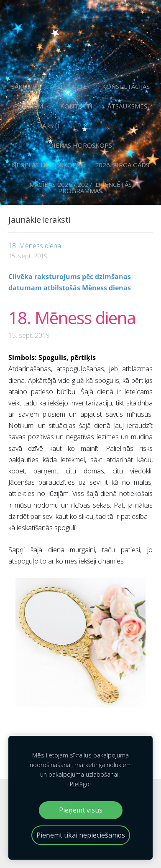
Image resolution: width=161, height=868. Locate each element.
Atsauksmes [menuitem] (127, 106)
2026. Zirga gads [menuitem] (122, 165)
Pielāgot (81, 784)
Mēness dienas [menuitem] (99, 126)
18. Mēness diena (72, 318)
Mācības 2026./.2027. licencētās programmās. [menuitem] (80, 187)
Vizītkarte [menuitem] (69, 86)
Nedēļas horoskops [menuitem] (46, 165)
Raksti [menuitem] (49, 126)
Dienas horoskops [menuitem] (80, 145)
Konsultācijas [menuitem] (126, 86)
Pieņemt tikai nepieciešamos (81, 835)
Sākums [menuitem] (24, 86)
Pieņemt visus (81, 810)
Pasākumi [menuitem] (29, 106)
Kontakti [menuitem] (76, 106)
